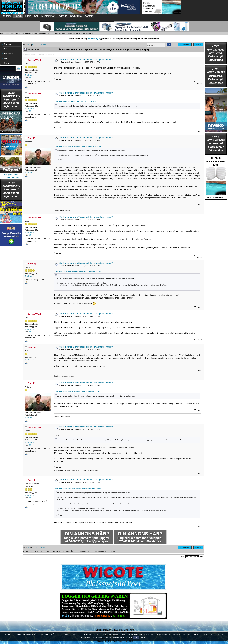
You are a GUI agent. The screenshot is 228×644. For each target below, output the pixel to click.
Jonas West (34, 60)
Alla (37, 45)
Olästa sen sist (10, 49)
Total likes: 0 (30, 75)
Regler (7, 63)
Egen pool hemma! (11, 175)
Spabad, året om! (11, 177)
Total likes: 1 (30, 172)
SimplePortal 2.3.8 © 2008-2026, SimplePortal (115, 630)
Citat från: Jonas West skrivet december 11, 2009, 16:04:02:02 (78, 146)
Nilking (32, 264)
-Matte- (32, 347)
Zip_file (32, 480)
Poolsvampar (94, 39)
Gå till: (183, 557)
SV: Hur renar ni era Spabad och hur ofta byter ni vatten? (86, 60)
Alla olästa (9, 54)
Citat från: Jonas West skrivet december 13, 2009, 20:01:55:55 (78, 272)
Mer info (144, 637)
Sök (6, 58)
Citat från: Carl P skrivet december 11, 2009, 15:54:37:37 (76, 101)
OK (136, 637)
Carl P (31, 138)
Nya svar (8, 44)
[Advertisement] (11, 294)
